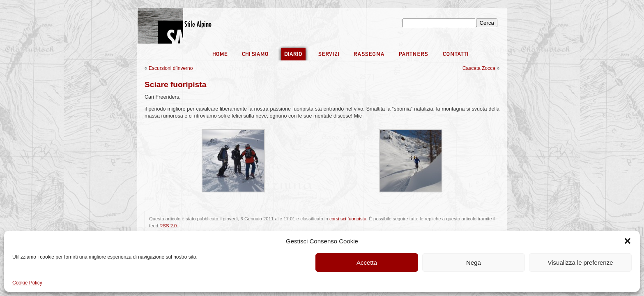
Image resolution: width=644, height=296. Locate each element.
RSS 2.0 (168, 226)
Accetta (367, 262)
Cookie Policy (27, 283)
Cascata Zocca (479, 68)
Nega (474, 262)
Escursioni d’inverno (171, 68)
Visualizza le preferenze (581, 262)
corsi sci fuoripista (348, 219)
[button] (628, 241)
